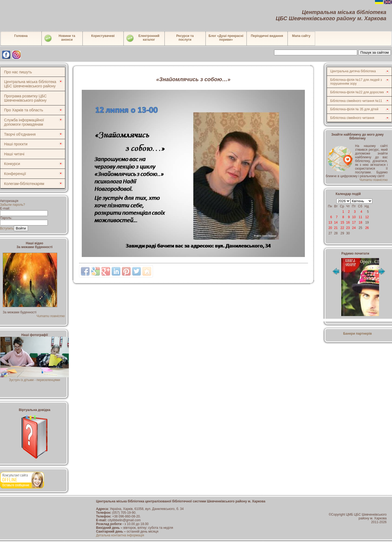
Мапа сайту (301, 36)
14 (336, 222)
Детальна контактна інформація (120, 535)
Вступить (7, 228)
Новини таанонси (59, 38)
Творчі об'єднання (20, 134)
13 (330, 222)
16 (348, 222)
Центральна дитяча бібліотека (353, 71)
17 (354, 222)
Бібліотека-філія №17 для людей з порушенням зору (356, 82)
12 (367, 217)
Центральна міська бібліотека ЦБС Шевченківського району (30, 84)
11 (360, 217)
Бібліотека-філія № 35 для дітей (354, 109)
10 (354, 217)
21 (336, 228)
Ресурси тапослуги (185, 38)
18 (360, 222)
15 (342, 222)
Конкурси (12, 164)
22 (342, 228)
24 (354, 228)
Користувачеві (103, 36)
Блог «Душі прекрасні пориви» (226, 38)
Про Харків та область (24, 110)
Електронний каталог (143, 38)
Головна (21, 36)
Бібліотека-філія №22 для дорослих (357, 92)
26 (367, 228)
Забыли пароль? (13, 205)
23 (348, 228)
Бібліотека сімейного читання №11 (356, 101)
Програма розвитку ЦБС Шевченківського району (25, 98)
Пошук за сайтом (375, 52)
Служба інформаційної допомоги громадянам (24, 122)
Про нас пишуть (18, 72)
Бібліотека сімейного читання (352, 118)
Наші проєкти (16, 144)
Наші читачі (14, 154)
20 (330, 228)
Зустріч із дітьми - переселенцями (35, 378)
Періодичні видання (267, 36)
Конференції (15, 174)
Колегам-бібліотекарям (24, 184)
